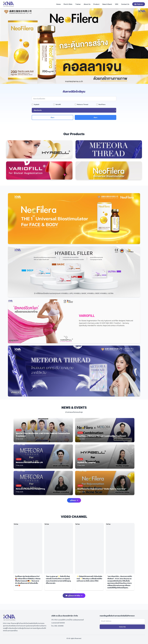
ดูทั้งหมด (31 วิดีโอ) (74, 596)
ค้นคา (52, 117)
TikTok (16, 524)
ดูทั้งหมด (15, 392)
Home (58, 4)
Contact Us (125, 4)
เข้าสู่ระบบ (139, 4)
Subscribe (122, 627)
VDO (117, 4)
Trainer (78, 4)
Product (96, 4)
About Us (87, 4)
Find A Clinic (68, 4)
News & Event (107, 4)
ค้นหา (96, 117)
